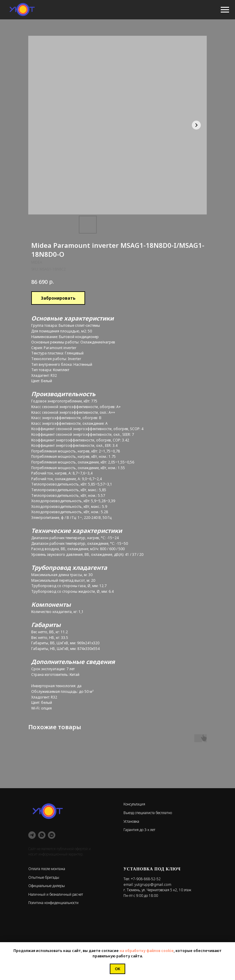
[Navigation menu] (225, 10)
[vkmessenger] (52, 835)
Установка (131, 821)
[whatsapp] (42, 835)
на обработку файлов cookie (147, 951)
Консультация (134, 804)
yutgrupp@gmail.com (153, 885)
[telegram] (32, 835)
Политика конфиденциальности (53, 903)
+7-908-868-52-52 (146, 879)
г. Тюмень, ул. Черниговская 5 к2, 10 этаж (157, 890)
